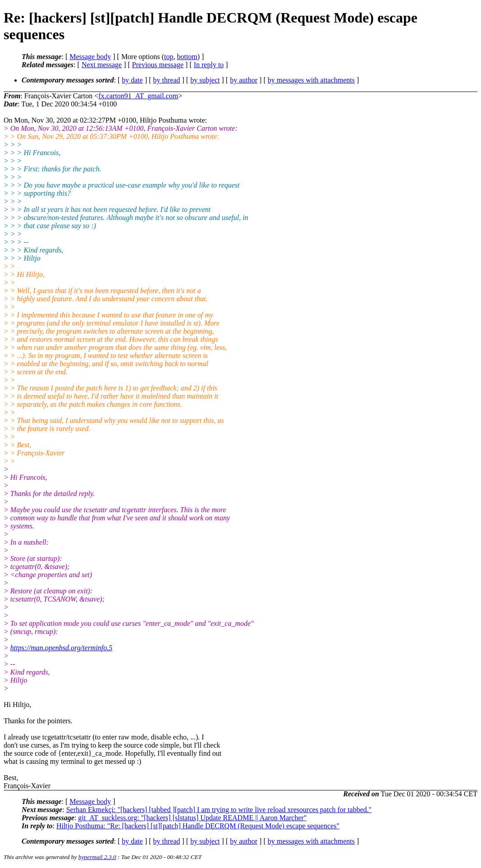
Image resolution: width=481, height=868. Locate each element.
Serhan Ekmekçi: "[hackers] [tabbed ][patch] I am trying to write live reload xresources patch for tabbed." (219, 810)
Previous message (158, 65)
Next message (102, 65)
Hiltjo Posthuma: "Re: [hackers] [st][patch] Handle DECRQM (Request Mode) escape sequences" (198, 826)
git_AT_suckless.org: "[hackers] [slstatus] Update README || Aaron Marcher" (192, 818)
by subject (205, 80)
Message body (90, 57)
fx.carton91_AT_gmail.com (138, 96)
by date (132, 80)
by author (244, 80)
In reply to (209, 65)
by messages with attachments (311, 80)
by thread (167, 80)
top (169, 57)
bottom (187, 57)
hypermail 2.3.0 (97, 857)
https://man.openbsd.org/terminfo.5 (62, 648)
